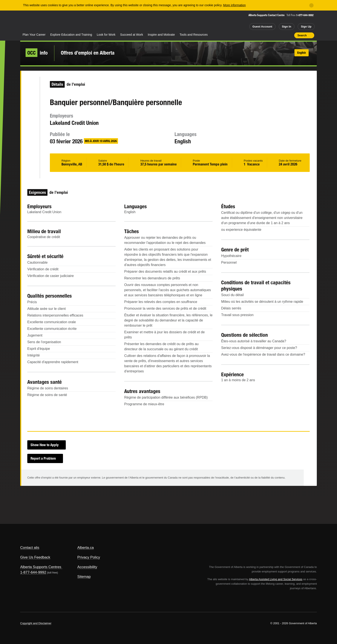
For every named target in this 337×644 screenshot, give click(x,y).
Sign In (287, 27)
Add (274, 35)
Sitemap (84, 577)
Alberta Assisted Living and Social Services (276, 579)
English (302, 53)
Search (302, 35)
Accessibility (87, 567)
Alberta (37, 22)
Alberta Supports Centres (41, 567)
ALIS (66, 21)
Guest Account (262, 27)
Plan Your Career (34, 35)
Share (267, 35)
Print (290, 35)
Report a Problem (43, 458)
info (37, 53)
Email (30, 145)
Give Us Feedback (35, 557)
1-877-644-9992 (305, 15)
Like (282, 35)
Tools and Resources (194, 35)
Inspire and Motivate (161, 35)
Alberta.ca (86, 548)
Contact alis (30, 548)
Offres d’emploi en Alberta (88, 53)
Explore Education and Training (71, 35)
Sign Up (306, 27)
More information (234, 5)
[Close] (311, 5)
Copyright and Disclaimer (36, 623)
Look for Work (106, 35)
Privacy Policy (89, 557)
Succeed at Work (132, 35)
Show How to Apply (45, 445)
